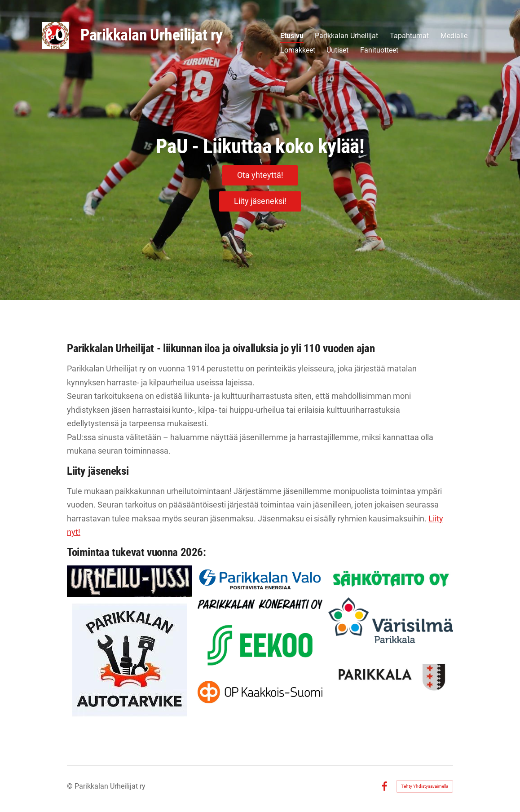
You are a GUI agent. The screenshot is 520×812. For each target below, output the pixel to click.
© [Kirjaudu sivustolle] (71, 786)
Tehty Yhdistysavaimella (425, 786)
